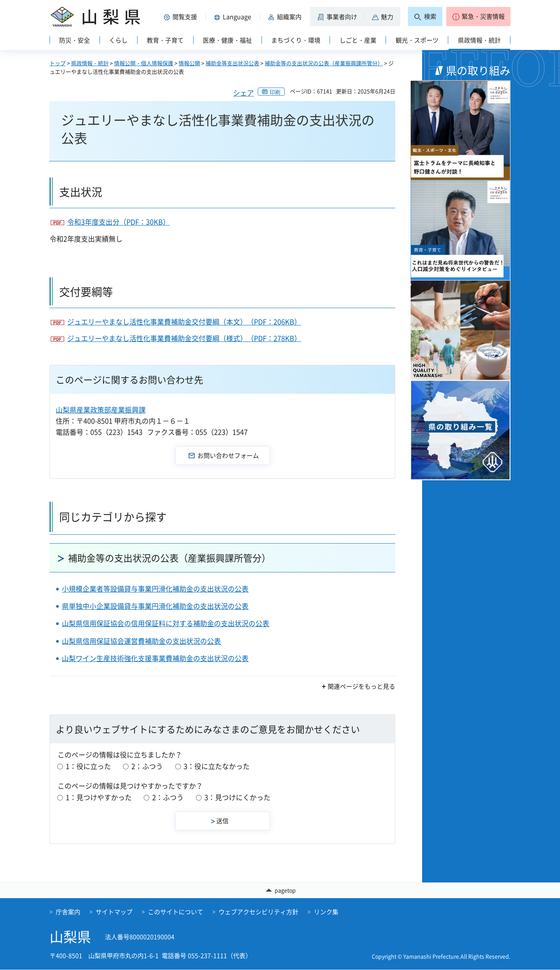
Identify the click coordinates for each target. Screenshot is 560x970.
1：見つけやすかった (99, 797)
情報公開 (189, 63)
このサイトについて (176, 912)
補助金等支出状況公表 (232, 63)
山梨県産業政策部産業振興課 (101, 410)
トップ (58, 63)
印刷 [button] (275, 92)
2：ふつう (147, 766)
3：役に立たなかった (217, 766)
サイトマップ (114, 912)
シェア (244, 93)
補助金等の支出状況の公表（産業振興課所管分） (324, 63)
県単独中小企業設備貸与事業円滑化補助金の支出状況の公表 (155, 606)
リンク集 (326, 912)
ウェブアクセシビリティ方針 (258, 912)
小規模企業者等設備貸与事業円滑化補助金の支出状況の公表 (155, 589)
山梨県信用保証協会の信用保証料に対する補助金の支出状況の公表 (166, 623)
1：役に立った (88, 766)
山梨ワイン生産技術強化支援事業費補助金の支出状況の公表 (155, 658)
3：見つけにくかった (237, 797)
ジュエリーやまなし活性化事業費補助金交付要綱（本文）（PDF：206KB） (184, 322)
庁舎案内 (68, 912)
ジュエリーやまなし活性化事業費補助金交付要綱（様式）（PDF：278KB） (184, 338)
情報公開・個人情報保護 (144, 63)
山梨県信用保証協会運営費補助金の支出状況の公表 (141, 641)
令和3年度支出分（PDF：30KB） (118, 222)
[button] (182, 17)
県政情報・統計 (90, 63)
